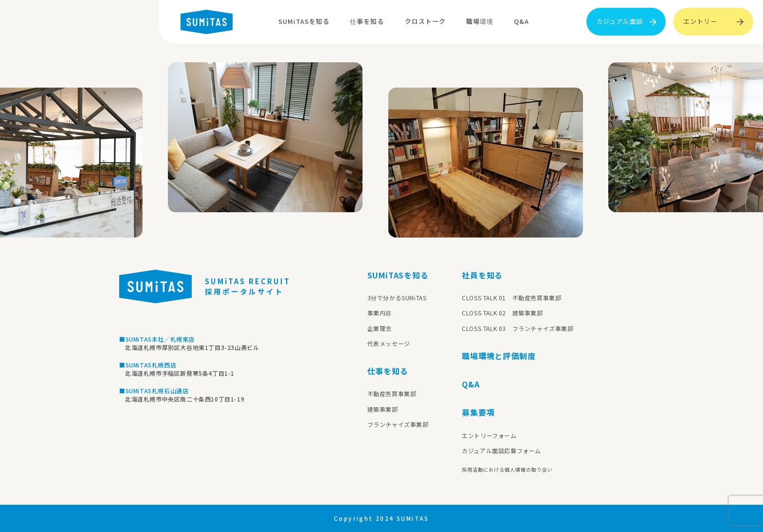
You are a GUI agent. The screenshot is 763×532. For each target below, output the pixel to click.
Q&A (521, 21)
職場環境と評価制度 (499, 356)
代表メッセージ (389, 343)
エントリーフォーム (489, 435)
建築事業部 (383, 409)
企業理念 (380, 328)
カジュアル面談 (626, 21)
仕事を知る (367, 21)
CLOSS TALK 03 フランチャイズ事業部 (518, 328)
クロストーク (425, 21)
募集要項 (478, 412)
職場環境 (480, 21)
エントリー (713, 21)
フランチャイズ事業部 (398, 424)
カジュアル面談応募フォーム (501, 450)
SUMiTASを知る (304, 21)
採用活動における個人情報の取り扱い (507, 469)
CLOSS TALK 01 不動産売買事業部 (511, 298)
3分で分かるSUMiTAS (397, 298)
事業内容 (380, 313)
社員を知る (482, 275)
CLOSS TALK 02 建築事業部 (502, 313)
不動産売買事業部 (392, 394)
